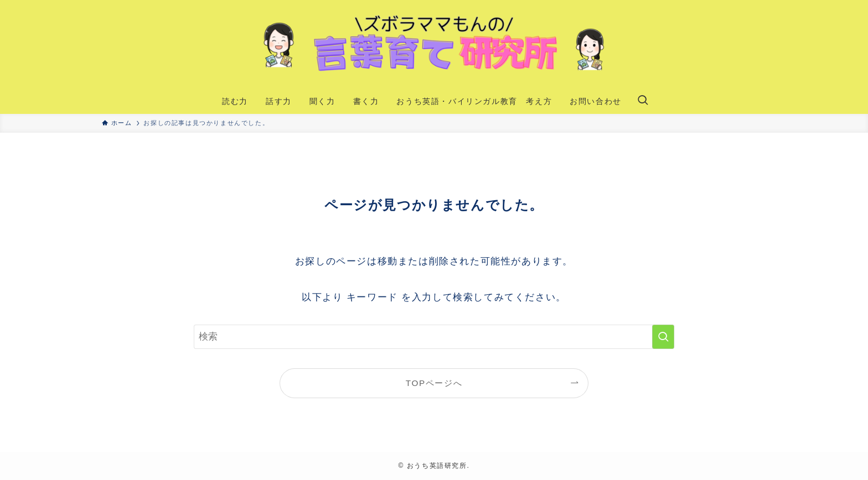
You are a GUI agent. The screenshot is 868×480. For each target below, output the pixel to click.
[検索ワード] (434, 337)
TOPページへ (434, 383)
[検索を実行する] (663, 337)
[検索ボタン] (643, 101)
